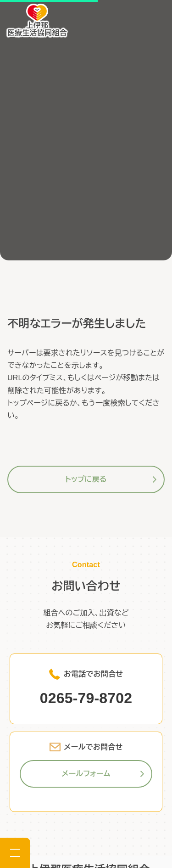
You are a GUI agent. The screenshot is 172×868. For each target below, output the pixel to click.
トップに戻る (86, 479)
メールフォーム (86, 774)
